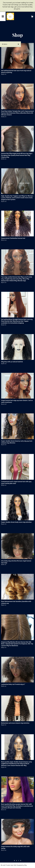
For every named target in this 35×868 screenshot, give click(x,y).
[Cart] (32, 17)
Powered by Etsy (22, 865)
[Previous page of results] (15, 860)
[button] (10, 44)
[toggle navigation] (3, 16)
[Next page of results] (21, 860)
